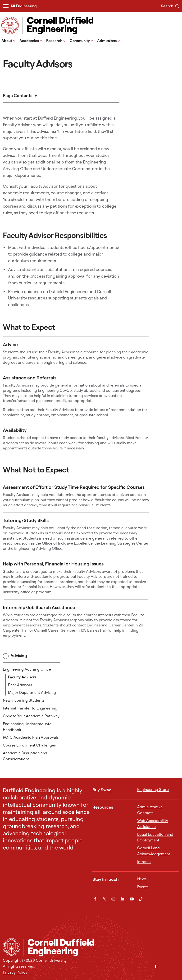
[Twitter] (104, 899)
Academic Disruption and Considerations (25, 756)
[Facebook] (95, 899)
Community (81, 40)
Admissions (109, 40)
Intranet (144, 862)
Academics (31, 40)
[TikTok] (141, 899)
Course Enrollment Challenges (29, 745)
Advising (15, 656)
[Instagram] (113, 899)
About (8, 40)
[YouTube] (132, 899)
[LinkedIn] (122, 899)
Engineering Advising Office (27, 669)
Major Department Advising (32, 692)
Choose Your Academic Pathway (31, 716)
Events (143, 887)
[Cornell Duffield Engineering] (101, 947)
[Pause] (156, 967)
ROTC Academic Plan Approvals (31, 737)
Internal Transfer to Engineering (30, 708)
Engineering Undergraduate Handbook (27, 727)
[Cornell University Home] (11, 947)
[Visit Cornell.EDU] (10, 25)
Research (56, 40)
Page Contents (18, 96)
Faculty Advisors (22, 677)
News (142, 879)
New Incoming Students (24, 700)
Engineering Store (153, 789)
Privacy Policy (15, 972)
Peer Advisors (20, 685)
